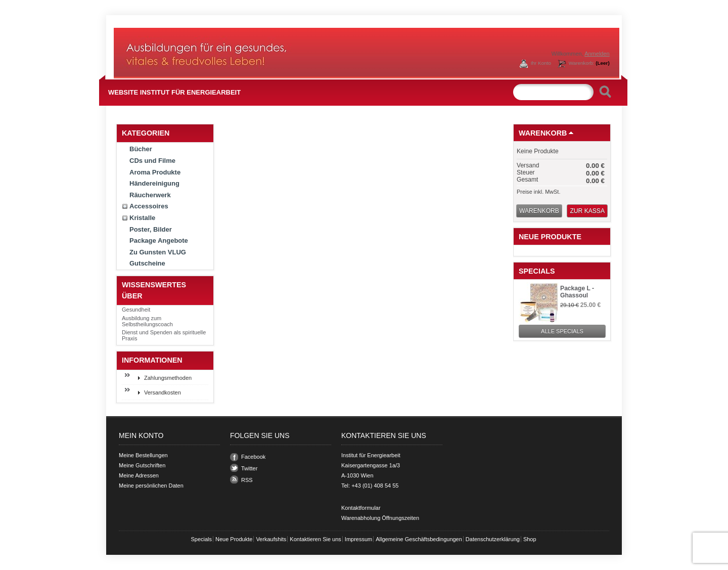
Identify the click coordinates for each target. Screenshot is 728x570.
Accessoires (149, 206)
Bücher (141, 149)
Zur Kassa (587, 211)
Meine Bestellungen (143, 455)
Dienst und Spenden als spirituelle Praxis (164, 335)
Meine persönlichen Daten (151, 486)
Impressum (358, 539)
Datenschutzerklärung (493, 539)
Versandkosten (163, 392)
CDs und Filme (152, 161)
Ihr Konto (541, 63)
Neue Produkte (550, 237)
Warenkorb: (589, 63)
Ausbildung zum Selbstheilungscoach (147, 321)
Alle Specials (562, 331)
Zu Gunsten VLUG (158, 252)
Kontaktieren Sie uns (315, 539)
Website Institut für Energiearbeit (174, 92)
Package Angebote (159, 240)
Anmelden (597, 54)
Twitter (249, 468)
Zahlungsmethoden (168, 378)
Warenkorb (543, 133)
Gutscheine (147, 263)
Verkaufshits (271, 539)
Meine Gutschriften (142, 465)
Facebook (253, 457)
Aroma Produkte (155, 172)
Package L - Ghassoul (577, 292)
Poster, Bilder (151, 229)
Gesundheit (136, 310)
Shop (530, 539)
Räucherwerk (150, 195)
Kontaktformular (361, 508)
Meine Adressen (139, 475)
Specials (537, 271)
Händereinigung (154, 183)
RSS (247, 480)
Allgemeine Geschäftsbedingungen (419, 539)
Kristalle (142, 218)
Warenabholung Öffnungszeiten (380, 518)
